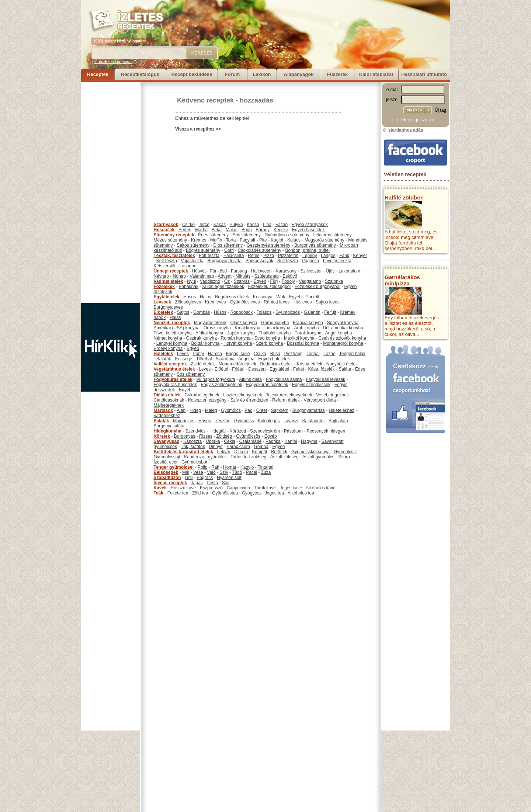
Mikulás (243, 276)
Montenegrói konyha (343, 343)
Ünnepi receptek (171, 271)
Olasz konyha (244, 323)
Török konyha (308, 333)
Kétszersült (165, 266)
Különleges (269, 421)
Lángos (328, 256)
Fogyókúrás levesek (325, 379)
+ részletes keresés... (113, 62)
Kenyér (360, 256)
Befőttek (279, 452)
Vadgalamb (310, 281)
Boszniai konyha (303, 343)
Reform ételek (286, 400)
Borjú (247, 230)
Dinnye (216, 447)
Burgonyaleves (168, 307)
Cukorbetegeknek (202, 395)
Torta (231, 240)
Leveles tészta (337, 261)
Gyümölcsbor (195, 462)
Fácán (282, 225)
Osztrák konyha (202, 338)
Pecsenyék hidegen (326, 431)
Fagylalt (247, 240)
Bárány (263, 230)
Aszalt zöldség (284, 457)
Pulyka (236, 225)
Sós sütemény (247, 235)
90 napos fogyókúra (216, 379)
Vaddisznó (210, 281)
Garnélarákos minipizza (402, 280)
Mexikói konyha (299, 338)
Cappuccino (238, 488)
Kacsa (253, 225)
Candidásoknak (169, 400)
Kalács (294, 240)
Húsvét (199, 271)
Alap (181, 410)
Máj (186, 472)
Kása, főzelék (321, 369)
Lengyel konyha (172, 343)
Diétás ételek (167, 395)
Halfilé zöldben (404, 197)
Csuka (260, 354)
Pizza (269, 256)
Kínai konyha (248, 328)
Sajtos (183, 312)
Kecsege (184, 359)
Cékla (230, 441)
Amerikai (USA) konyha (177, 328)
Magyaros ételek (210, 323)
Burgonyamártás (309, 410)
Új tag (440, 110)
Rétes (254, 256)
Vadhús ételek (169, 281)
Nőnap (179, 276)
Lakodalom (349, 271)
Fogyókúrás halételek (267, 385)
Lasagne (188, 266)
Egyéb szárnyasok (310, 225)
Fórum (232, 74)
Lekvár (224, 452)
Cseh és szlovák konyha (342, 338)
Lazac (329, 354)
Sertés (185, 230)
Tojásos (264, 312)
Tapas (197, 483)
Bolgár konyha (206, 343)
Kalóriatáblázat (376, 74)
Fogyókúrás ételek (173, 379)
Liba (267, 225)
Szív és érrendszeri (249, 400)
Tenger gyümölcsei (174, 467)
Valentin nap (202, 276)
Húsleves (303, 302)
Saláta (345, 369)
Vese (198, 472)
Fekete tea (178, 493)
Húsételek (164, 230)
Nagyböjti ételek (342, 364)
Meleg (211, 410)
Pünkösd (218, 271)
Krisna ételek (310, 364)
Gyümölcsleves (245, 302)
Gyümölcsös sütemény (287, 235)
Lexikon (262, 74)
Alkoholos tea (301, 493)
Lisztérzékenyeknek (242, 395)
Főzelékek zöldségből (269, 287)
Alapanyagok (299, 74)
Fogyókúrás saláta (284, 379)
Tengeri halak (352, 354)
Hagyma (309, 441)
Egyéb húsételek (308, 230)
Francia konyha (308, 323)
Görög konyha (275, 323)
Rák (215, 467)
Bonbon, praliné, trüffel (307, 250)
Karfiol (291, 441)
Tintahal (265, 467)
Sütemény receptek (174, 235)
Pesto (212, 483)
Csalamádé (251, 441)
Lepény (310, 256)
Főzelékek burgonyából (317, 287)
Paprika (273, 441)
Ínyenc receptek (171, 483)
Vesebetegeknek (332, 395)
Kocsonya (263, 297)
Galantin (312, 312)
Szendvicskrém (265, 431)
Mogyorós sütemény (324, 240)
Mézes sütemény (171, 240)
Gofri (229, 250)
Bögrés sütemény (203, 250)
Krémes (199, 240)
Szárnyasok (166, 225)
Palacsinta (234, 256)
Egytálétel (279, 369)
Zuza (266, 472)
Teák (159, 493)
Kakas (220, 225)
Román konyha (236, 338)
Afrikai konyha (209, 333)
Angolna (246, 359)
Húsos (190, 297)
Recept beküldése (192, 74)
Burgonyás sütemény (315, 245)
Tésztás (222, 421)
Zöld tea (200, 493)
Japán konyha (241, 333)
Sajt (226, 483)
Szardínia (225, 359)
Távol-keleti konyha (173, 333)
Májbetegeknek (169, 405)
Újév (330, 271)
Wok (281, 297)
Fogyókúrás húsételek (175, 385)
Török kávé (265, 488)
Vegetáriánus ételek (174, 369)
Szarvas (242, 281)
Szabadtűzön (167, 478)
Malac (232, 230)
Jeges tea (274, 493)
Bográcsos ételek (232, 297)
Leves (183, 354)
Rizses (206, 436)
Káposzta (192, 441)
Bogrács (205, 478)
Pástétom (293, 431)
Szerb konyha (269, 343)
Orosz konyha (217, 328)
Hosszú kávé (183, 488)
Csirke (188, 225)
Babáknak (189, 287)
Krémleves (216, 302)
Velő (211, 472)
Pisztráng (294, 354)
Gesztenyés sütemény (269, 245)
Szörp (344, 457)
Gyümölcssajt (167, 457)
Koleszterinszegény (207, 400)
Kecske (281, 230)
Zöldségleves (188, 302)
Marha (201, 230)
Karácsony (286, 271)
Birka (217, 230)
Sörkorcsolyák (259, 261)
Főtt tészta (209, 256)
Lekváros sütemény (332, 235)
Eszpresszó (211, 488)
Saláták (164, 359)
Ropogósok (242, 312)
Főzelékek (164, 287)
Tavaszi (291, 421)
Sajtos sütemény (193, 245)
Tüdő (237, 472)
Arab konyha (306, 328)
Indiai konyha (277, 328)
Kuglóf (277, 240)
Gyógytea (251, 493)
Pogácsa (311, 261)
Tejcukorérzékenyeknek (289, 395)
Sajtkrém (280, 410)
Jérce (204, 225)
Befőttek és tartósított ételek (183, 452)
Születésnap (267, 276)
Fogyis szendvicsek (311, 385)
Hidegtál (218, 431)
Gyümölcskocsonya (310, 452)
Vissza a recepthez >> (198, 129)
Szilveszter (311, 271)
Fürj (274, 281)
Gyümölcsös (288, 312)
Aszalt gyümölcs (318, 457)
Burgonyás (185, 436)
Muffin (216, 240)
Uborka (213, 441)
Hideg (195, 410)
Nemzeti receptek (172, 323)
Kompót (259, 452)
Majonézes (184, 421)
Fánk (344, 256)
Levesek (162, 302)
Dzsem (241, 452)
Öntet (262, 410)
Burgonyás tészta (224, 261)
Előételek (164, 312)
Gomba (261, 447)
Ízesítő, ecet (166, 462)
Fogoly (288, 281)
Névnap (161, 276)
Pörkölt (313, 297)
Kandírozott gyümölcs (205, 457)
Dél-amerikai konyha (343, 328)
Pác (248, 410)
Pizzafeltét (288, 256)
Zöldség (224, 436)
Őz (227, 281)
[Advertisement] (111, 192)
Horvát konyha (238, 343)
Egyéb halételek (274, 359)
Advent (224, 276)
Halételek (164, 354)
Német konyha (168, 338)
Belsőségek (166, 472)
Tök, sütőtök (193, 447)
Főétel (238, 369)
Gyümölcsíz (345, 452)
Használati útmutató (424, 74)
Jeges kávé (291, 488)
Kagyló (247, 467)
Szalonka (334, 281)
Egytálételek (167, 297)
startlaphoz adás (402, 130)
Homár (230, 467)
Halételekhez (341, 410)
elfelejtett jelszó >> (415, 120)
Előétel (221, 369)
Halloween (261, 271)
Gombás (202, 312)
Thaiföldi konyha (275, 333)
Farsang (239, 271)
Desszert (257, 369)
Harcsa (215, 354)
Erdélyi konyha (168, 348)
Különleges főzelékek (223, 287)
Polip (203, 467)
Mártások (164, 410)
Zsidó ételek (203, 364)
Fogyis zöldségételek (222, 385)
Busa (275, 354)
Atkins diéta (250, 379)
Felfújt (330, 312)
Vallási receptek (170, 364)
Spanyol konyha (343, 323)
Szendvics (196, 431)
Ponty (199, 354)
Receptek (98, 74)
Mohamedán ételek (237, 364)
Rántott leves (277, 302)
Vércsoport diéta (320, 400)
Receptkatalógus (140, 74)
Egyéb (260, 281)
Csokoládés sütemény (260, 250)
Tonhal (313, 354)
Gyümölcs (231, 410)
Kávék (160, 488)
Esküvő (290, 276)
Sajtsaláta (338, 421)
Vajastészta (192, 261)
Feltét (299, 369)
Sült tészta (288, 261)
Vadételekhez (167, 416)
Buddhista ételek (276, 364)
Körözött (238, 431)
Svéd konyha (267, 338)
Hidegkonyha (168, 431)
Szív (224, 472)
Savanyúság (167, 441)
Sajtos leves (328, 302)
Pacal (251, 472)
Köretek (162, 436)
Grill (189, 478)
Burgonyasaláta (169, 426)
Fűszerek (337, 74)
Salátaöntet (314, 421)
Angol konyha (339, 333)
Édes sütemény (213, 235)
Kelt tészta (167, 261)
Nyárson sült (229, 478)
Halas (206, 297)
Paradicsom (238, 447)
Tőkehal (204, 359)
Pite (263, 240)
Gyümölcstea (225, 493)
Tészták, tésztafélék (174, 256)
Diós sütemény (228, 245)
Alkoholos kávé (321, 488)
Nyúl (191, 281)
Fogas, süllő (238, 354)
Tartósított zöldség (248, 457)
